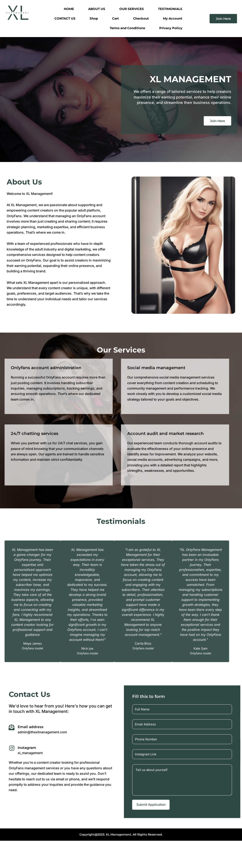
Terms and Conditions (127, 28)
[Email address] (12, 728)
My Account (173, 18)
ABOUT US (97, 9)
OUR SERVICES (132, 9)
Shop (94, 18)
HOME (69, 9)
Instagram (28, 748)
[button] (117, 665)
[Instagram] (12, 748)
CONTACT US (65, 18)
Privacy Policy (171, 28)
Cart (115, 18)
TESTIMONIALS (170, 9)
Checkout (141, 18)
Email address (31, 727)
